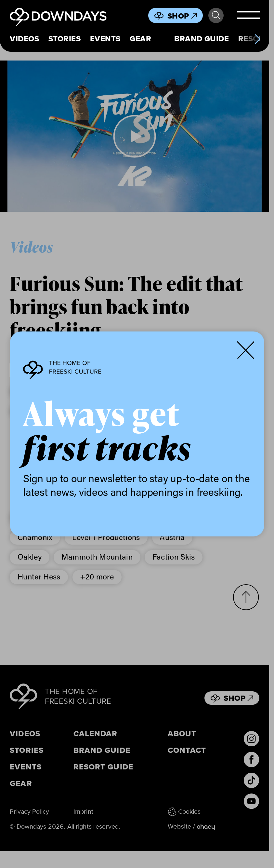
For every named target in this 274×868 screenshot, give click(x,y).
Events (105, 39)
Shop (182, 16)
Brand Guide (202, 39)
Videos (24, 39)
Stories (65, 39)
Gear (140, 39)
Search (216, 15)
